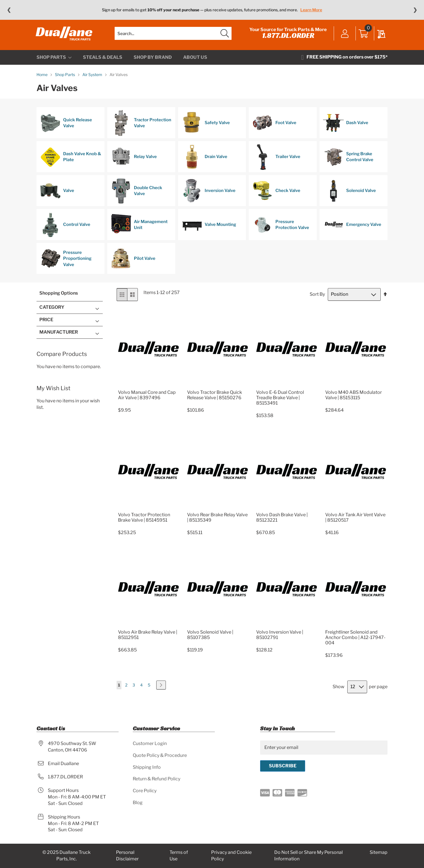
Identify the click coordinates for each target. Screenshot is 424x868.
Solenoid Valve (349, 195)
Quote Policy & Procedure (160, 755)
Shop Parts (65, 78)
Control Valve (65, 228)
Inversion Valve (208, 195)
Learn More (311, 10)
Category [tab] (52, 311)
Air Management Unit (139, 228)
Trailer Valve (276, 161)
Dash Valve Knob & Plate (70, 161)
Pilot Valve (133, 262)
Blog (138, 803)
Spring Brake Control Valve (348, 161)
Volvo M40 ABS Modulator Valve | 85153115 (354, 398)
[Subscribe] (283, 766)
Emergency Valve (352, 228)
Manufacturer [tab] (59, 335)
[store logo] (65, 35)
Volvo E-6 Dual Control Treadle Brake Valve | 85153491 (280, 401)
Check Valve (276, 195)
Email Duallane (63, 764)
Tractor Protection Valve (141, 127)
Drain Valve (204, 161)
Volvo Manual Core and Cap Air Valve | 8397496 (147, 398)
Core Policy (145, 791)
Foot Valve (274, 127)
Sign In (344, 36)
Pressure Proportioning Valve (66, 262)
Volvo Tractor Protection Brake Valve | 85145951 (144, 521)
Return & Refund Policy (157, 779)
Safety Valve (205, 127)
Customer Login (150, 743)
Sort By (317, 298)
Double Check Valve (136, 195)
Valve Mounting (209, 228)
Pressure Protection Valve (280, 228)
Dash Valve (345, 127)
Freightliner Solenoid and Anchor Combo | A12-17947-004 (355, 641)
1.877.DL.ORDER (287, 37)
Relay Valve (134, 161)
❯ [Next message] (415, 10)
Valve (57, 195)
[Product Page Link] (148, 389)
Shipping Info (147, 767)
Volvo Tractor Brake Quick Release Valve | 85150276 (215, 398)
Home (42, 78)
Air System (93, 78)
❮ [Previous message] (9, 10)
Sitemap (379, 853)
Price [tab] (46, 323)
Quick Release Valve (66, 127)
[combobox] (173, 35)
